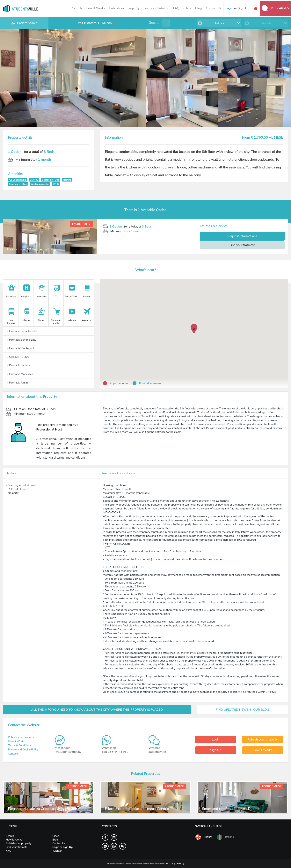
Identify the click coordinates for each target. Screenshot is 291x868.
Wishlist (57, 851)
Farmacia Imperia (18, 365)
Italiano (225, 837)
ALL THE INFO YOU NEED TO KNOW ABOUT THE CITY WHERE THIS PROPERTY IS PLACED (97, 710)
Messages (275, 8)
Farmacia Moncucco (20, 374)
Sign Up (216, 750)
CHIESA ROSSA (18, 357)
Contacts (13, 754)
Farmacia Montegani (20, 348)
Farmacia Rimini (18, 383)
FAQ (176, 8)
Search (77, 8)
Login (216, 740)
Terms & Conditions (20, 745)
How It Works (95, 8)
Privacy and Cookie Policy (23, 750)
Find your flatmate (156, 8)
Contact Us (214, 8)
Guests (154, 23)
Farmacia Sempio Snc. (21, 340)
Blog (199, 8)
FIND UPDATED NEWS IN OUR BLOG (243, 710)
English (204, 837)
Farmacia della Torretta (22, 331)
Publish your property (124, 8)
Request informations (242, 236)
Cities (187, 8)
